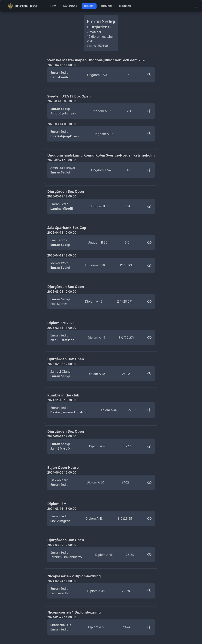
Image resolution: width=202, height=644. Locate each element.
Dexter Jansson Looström (69, 412)
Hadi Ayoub (59, 77)
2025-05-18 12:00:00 (62, 196)
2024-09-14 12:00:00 (62, 436)
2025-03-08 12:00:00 (62, 292)
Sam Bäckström (61, 448)
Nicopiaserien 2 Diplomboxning (74, 576)
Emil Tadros (59, 240)
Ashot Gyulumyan (63, 113)
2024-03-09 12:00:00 (62, 545)
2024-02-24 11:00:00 (62, 581)
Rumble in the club (63, 395)
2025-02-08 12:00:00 (62, 364)
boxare (89, 6)
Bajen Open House (63, 467)
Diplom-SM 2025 (61, 323)
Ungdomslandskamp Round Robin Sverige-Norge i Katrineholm (101, 155)
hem (53, 6)
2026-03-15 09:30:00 (62, 101)
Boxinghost (23, 6)
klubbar (125, 6)
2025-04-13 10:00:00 (62, 233)
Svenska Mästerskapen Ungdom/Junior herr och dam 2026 (97, 60)
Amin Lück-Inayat (63, 168)
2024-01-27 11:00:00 (62, 617)
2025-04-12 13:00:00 (62, 255)
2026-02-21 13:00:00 (62, 160)
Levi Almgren (60, 521)
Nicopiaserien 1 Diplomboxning (74, 612)
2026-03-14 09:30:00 (62, 124)
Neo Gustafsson (62, 340)
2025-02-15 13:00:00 (62, 328)
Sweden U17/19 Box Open (69, 96)
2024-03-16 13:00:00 (62, 509)
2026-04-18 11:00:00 (62, 65)
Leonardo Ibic (60, 593)
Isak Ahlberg (59, 480)
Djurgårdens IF (100, 27)
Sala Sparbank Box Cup (67, 228)
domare (107, 6)
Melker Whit (59, 263)
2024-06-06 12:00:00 (62, 472)
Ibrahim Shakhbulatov (66, 557)
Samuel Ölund (60, 372)
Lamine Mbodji (62, 209)
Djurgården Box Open (66, 191)
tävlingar (70, 6)
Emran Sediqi (60, 73)
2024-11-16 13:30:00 (62, 400)
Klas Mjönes (59, 304)
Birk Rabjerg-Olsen (65, 136)
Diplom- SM (57, 504)
